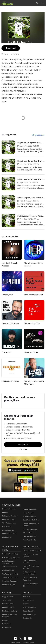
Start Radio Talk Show (31, 511)
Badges (5, 610)
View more (13, 94)
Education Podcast (30, 520)
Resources (6, 613)
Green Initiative (29, 600)
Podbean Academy (9, 600)
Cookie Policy (22, 632)
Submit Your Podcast (10, 568)
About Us (26, 586)
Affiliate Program (29, 604)
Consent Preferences (21, 636)
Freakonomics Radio (10, 374)
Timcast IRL (6, 345)
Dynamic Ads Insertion (10, 548)
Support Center (8, 586)
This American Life (32, 317)
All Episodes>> (39, 128)
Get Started (23, 435)
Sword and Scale (31, 345)
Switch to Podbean (9, 572)
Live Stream (7, 520)
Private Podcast (8, 513)
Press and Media (29, 597)
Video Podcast (28, 503)
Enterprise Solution (9, 510)
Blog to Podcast (8, 561)
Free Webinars (8, 593)
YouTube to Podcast (10, 565)
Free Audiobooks (29, 531)
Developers (6, 617)
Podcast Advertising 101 (32, 575)
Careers (26, 593)
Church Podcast (29, 523)
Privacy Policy (8, 632)
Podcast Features (9, 503)
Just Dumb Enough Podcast (9, 258)
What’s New (7, 590)
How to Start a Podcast (31, 542)
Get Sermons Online (30, 527)
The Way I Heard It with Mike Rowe (34, 376)
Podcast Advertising (9, 545)
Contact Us (27, 608)
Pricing (5, 506)
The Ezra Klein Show (10, 317)
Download (11, 48)
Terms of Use (35, 632)
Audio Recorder (8, 524)
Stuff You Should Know (33, 288)
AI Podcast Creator (9, 558)
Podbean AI (7, 531)
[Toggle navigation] (43, 3)
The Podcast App (8, 517)
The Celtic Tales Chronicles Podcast (21, 42)
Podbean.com (30, 640)
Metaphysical (7, 288)
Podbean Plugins (8, 575)
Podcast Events (8, 597)
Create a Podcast (29, 500)
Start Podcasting (29, 507)
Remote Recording (9, 527)
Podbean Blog (28, 590)
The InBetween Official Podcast (33, 258)
